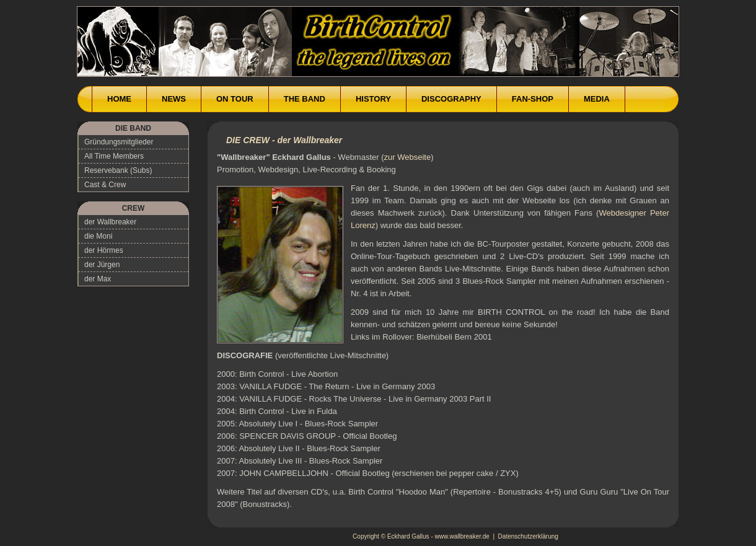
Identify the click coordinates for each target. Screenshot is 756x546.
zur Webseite (408, 157)
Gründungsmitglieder (119, 142)
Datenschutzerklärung (528, 536)
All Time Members (114, 156)
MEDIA (597, 99)
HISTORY (373, 99)
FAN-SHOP (533, 99)
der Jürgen (102, 265)
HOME (119, 99)
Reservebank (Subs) (118, 170)
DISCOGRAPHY (451, 99)
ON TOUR (235, 99)
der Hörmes (104, 250)
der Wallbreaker (110, 222)
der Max (98, 279)
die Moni (98, 236)
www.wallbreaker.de (462, 536)
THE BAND (305, 99)
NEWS (174, 99)
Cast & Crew (105, 185)
